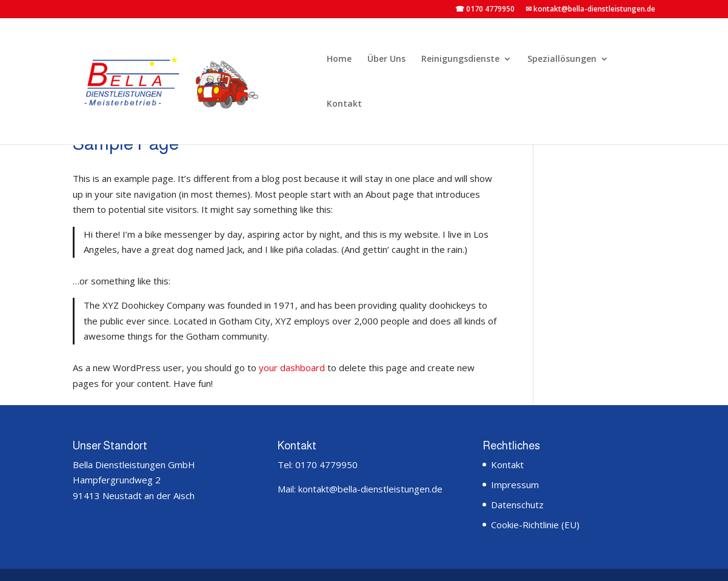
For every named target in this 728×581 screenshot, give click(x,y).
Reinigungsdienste (460, 59)
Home (339, 59)
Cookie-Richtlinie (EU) (535, 525)
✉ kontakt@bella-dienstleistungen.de (590, 10)
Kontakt (344, 104)
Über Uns (386, 59)
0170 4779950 (326, 465)
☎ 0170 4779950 (485, 10)
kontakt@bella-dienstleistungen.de (369, 489)
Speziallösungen (562, 59)
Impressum (515, 485)
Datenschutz (517, 505)
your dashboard (292, 368)
